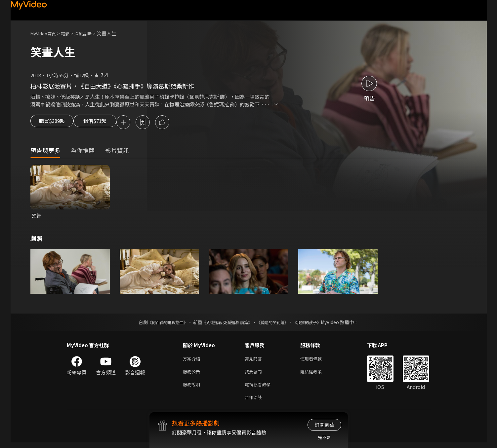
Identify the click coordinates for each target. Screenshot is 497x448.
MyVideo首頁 (45, 33)
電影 (70, 33)
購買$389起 (54, 123)
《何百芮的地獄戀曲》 (159, 324)
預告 (37, 217)
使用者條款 (317, 361)
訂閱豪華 (324, 425)
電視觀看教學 (260, 388)
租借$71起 (105, 123)
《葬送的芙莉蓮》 (277, 324)
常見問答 (255, 361)
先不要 (324, 437)
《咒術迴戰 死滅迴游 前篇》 (226, 324)
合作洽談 (255, 402)
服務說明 (193, 388)
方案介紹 (193, 361)
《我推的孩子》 (317, 324)
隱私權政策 (317, 374)
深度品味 (90, 33)
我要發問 (255, 374)
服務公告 (193, 374)
